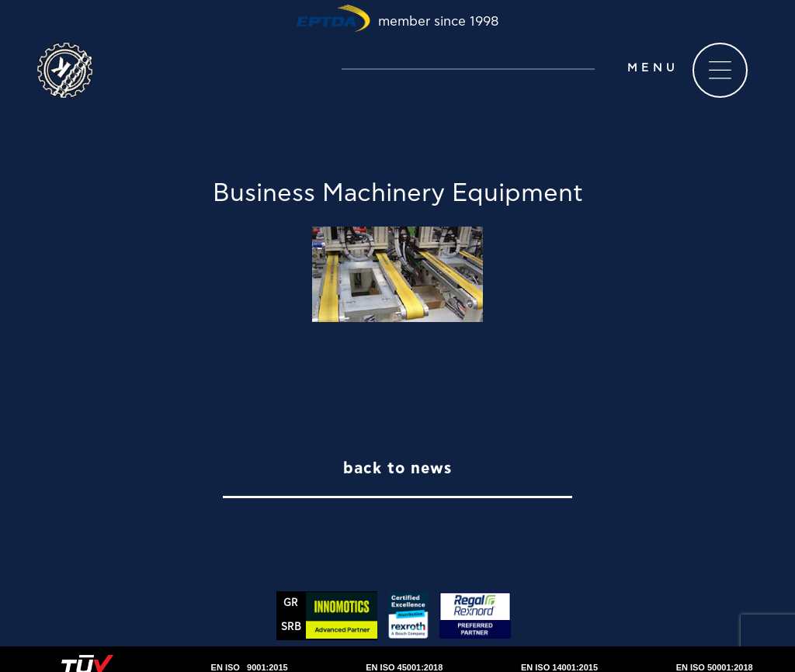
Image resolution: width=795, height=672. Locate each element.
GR (291, 603)
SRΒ (291, 627)
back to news (397, 469)
